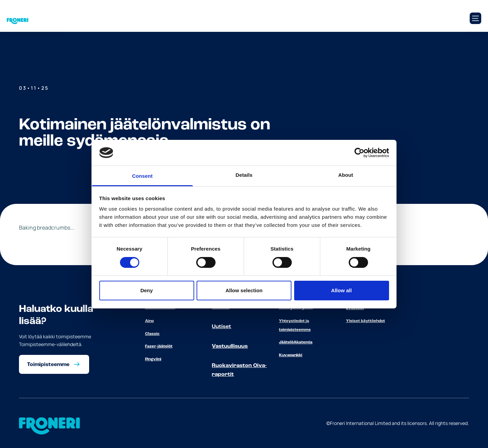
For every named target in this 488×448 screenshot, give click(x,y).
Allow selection (244, 290)
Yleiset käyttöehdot (365, 321)
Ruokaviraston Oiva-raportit (239, 370)
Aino (149, 321)
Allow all (341, 290)
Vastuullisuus (230, 346)
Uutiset (221, 327)
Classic (152, 334)
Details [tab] (244, 175)
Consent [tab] (143, 176)
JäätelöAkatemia (296, 342)
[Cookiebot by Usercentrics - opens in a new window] (359, 153)
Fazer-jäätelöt (159, 346)
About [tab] (346, 175)
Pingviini (153, 359)
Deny (147, 290)
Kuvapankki (291, 355)
